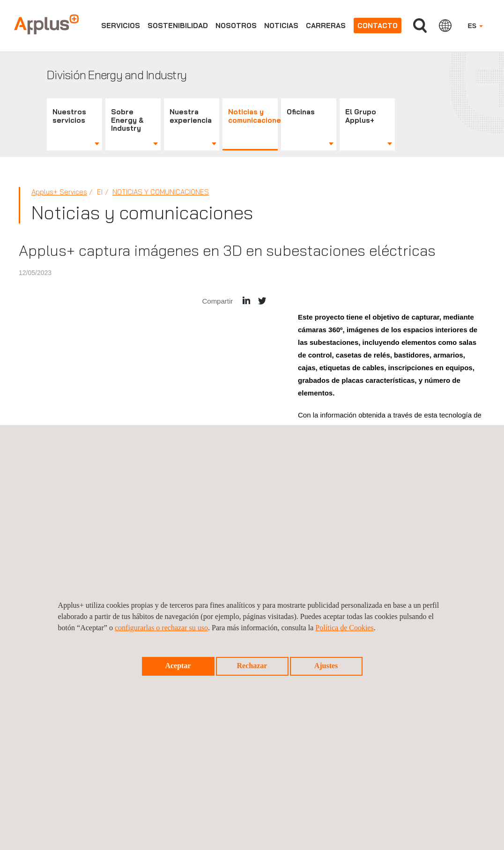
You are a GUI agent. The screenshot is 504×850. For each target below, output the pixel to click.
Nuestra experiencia (191, 116)
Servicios (121, 26)
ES (475, 26)
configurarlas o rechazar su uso (161, 628)
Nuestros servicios (69, 116)
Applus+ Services (59, 192)
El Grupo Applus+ (361, 116)
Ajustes (326, 666)
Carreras (326, 26)
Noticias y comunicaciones (253, 116)
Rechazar (252, 666)
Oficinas (301, 112)
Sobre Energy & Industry (127, 120)
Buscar (420, 26)
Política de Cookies (344, 628)
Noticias (281, 26)
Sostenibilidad (178, 26)
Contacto (378, 26)
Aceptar (178, 666)
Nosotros (236, 26)
